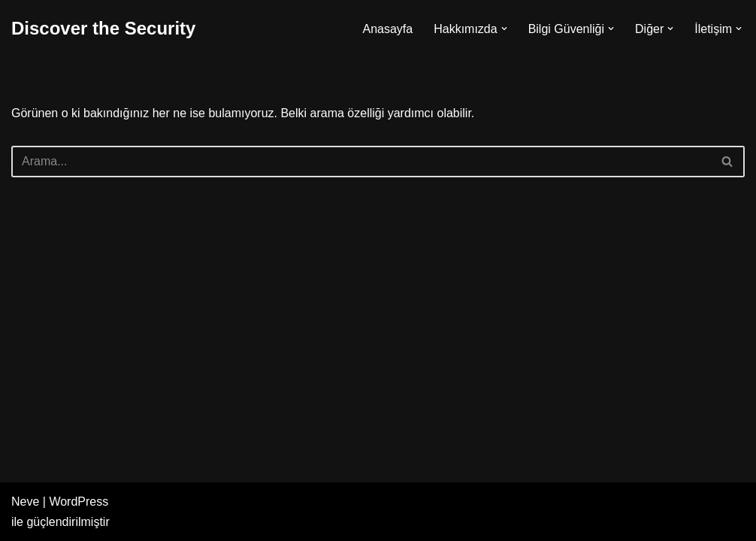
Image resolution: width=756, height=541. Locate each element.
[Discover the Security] (103, 29)
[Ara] (361, 162)
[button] (504, 29)
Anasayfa (387, 29)
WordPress (79, 502)
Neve (25, 502)
